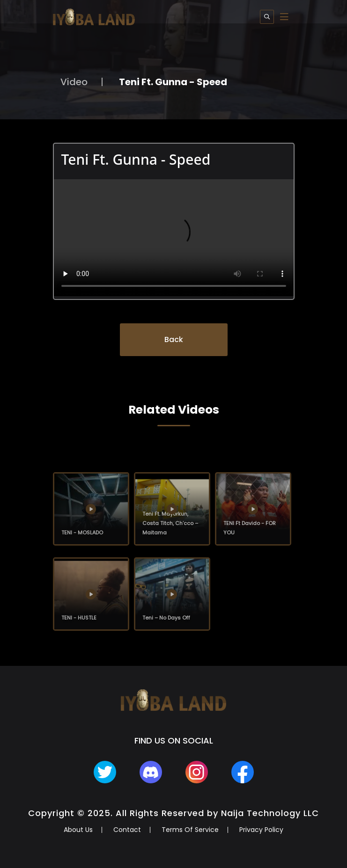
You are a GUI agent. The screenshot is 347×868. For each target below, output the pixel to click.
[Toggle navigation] (284, 17)
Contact (127, 830)
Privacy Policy (261, 830)
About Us (78, 830)
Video (74, 82)
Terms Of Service (190, 830)
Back (174, 339)
